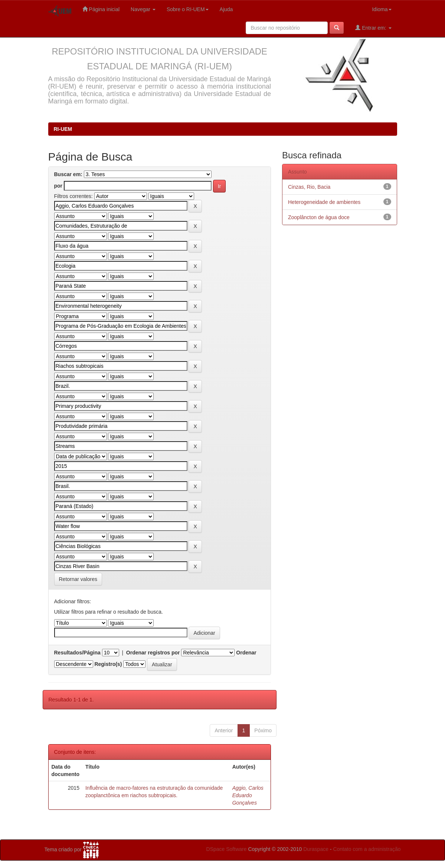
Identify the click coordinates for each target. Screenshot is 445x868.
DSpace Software (227, 849)
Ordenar (246, 653)
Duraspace (316, 849)
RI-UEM (63, 129)
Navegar (143, 9)
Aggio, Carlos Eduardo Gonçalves (248, 795)
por (58, 186)
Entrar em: (373, 28)
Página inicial (101, 9)
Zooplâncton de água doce (319, 217)
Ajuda (226, 9)
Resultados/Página (77, 653)
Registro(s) (108, 664)
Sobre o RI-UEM (188, 9)
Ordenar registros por (153, 653)
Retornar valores (78, 579)
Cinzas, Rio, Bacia (309, 187)
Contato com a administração (367, 849)
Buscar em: (68, 174)
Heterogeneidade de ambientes (324, 202)
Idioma (382, 9)
